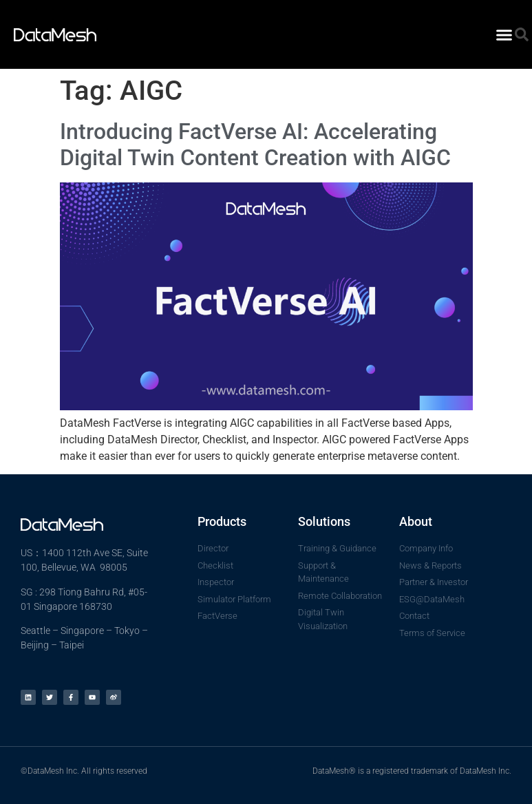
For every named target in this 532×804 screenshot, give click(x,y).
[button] (504, 34)
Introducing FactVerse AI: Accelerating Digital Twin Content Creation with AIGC (255, 145)
